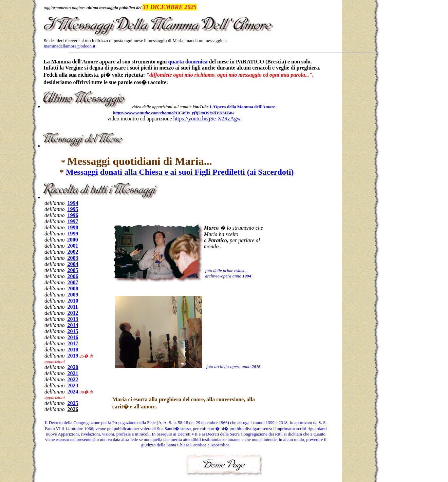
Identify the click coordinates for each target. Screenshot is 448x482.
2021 (73, 373)
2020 (73, 367)
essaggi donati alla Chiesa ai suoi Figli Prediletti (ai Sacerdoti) (180, 172)
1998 (73, 227)
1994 (73, 203)
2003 (73, 258)
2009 (73, 295)
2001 (73, 246)
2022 (73, 379)
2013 (73, 319)
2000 (73, 240)
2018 (73, 350)
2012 (73, 313)
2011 (72, 307)
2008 (73, 288)
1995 (73, 209)
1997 (73, 221)
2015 (73, 331)
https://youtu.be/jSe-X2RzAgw (207, 119)
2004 (73, 264)
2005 (73, 270)
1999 (73, 234)
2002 (73, 252)
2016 (73, 337)
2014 (73, 325)
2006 (73, 276)
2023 (73, 385)
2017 (73, 343)
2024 (73, 392)
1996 (73, 215)
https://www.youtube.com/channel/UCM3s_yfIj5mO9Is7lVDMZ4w (174, 113)
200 (73, 282)
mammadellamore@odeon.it (70, 46)
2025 (73, 403)
